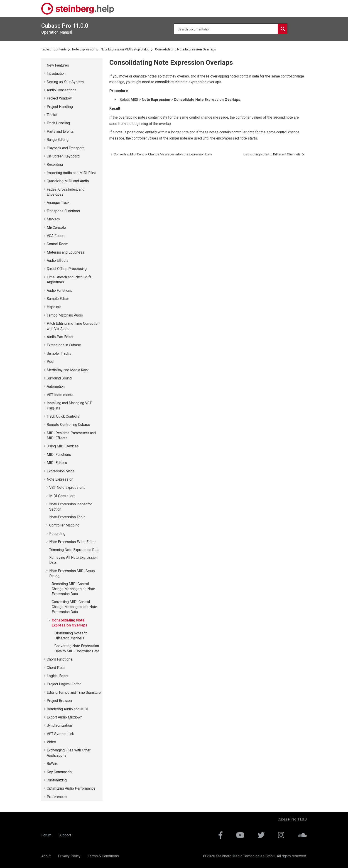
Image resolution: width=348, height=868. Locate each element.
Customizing (57, 780)
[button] (45, 65)
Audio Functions (59, 291)
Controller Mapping (64, 525)
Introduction (56, 74)
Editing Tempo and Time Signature (74, 692)
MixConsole (56, 228)
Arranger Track (58, 203)
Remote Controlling (68, 425)
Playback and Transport (65, 148)
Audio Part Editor (60, 337)
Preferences (57, 797)
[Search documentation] (282, 29)
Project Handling (60, 107)
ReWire (53, 764)
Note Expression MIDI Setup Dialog (125, 49)
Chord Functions (60, 659)
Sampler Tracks (59, 353)
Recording (55, 164)
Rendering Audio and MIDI (67, 709)
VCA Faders (56, 236)
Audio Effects (58, 261)
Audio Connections (62, 90)
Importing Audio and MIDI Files (71, 173)
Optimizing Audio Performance (71, 788)
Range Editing (58, 140)
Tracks (52, 115)
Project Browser (60, 701)
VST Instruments (60, 395)
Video (51, 742)
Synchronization (59, 725)
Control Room (58, 244)
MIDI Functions (59, 455)
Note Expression (84, 49)
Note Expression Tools (67, 517)
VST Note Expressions (67, 488)
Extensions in (64, 345)
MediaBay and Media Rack (68, 370)
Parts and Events (60, 131)
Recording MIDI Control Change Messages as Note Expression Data (73, 589)
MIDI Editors (57, 463)
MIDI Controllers (62, 496)
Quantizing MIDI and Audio (68, 181)
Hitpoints (54, 307)
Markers (53, 219)
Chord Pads (56, 668)
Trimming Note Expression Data (74, 550)
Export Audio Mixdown (65, 717)
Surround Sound (59, 378)
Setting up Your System (65, 82)
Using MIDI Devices (63, 446)
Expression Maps (61, 471)
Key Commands (59, 772)
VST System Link (60, 734)
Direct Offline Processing (67, 269)
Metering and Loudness (66, 252)
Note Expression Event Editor (72, 542)
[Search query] (231, 29)
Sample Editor (58, 299)
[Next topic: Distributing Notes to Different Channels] (272, 154)
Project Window (59, 98)
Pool (50, 362)
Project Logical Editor (64, 684)
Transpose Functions (63, 211)
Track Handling (58, 123)
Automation (56, 386)
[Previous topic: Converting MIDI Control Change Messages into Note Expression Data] (163, 154)
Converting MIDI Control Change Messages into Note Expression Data (74, 607)
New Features (58, 65)
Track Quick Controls (63, 416)
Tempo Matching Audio (65, 315)
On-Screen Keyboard (63, 156)
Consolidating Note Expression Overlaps (185, 49)
